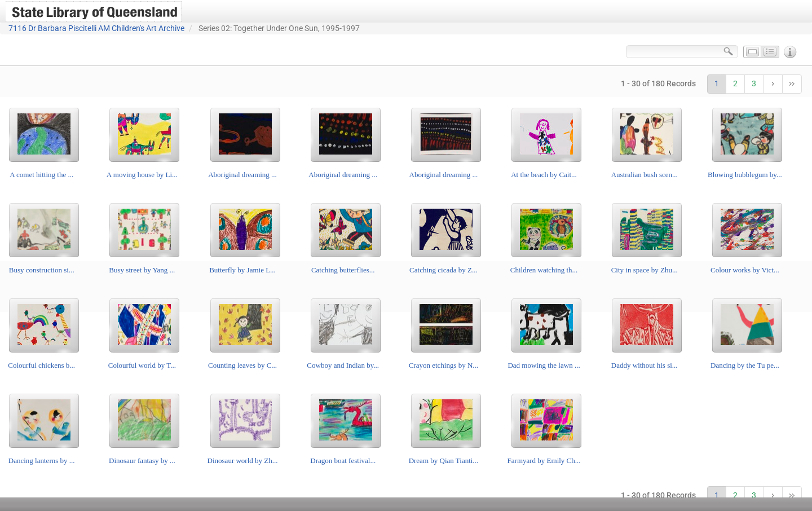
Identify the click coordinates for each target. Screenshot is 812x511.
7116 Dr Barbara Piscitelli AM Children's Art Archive (96, 28)
